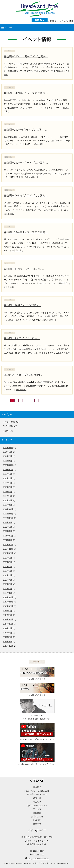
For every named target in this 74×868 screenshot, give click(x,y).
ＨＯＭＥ (37, 787)
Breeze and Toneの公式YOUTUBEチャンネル (37, 732)
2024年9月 (7, 452)
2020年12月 (8, 545)
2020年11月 (8, 549)
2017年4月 (7, 633)
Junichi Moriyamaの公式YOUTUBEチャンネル (37, 754)
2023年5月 (7, 487)
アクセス (37, 809)
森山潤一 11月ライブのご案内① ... (24, 269)
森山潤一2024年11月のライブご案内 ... (26, 57)
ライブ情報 (8, 426)
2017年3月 (7, 637)
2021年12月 (8, 536)
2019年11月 (8, 602)
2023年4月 (7, 492)
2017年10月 (8, 624)
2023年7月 (7, 483)
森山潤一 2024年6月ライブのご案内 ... (26, 196)
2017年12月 (8, 619)
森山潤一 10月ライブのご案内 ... (22, 305)
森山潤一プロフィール (37, 794)
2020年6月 (7, 571)
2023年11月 (8, 465)
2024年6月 (7, 456)
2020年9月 (7, 558)
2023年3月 (7, 496)
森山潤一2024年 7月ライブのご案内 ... (26, 163)
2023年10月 (8, 470)
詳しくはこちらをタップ (37, 673)
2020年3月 (7, 584)
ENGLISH (37, 820)
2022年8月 (7, 527)
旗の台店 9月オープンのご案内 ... (23, 375)
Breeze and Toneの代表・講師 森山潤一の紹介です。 (37, 709)
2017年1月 (7, 642)
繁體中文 (37, 824)
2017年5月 (7, 628)
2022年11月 (8, 514)
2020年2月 (7, 589)
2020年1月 (7, 593)
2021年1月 (7, 540)
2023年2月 (7, 500)
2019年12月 (8, 597)
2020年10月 (8, 553)
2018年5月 (7, 615)
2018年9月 (7, 611)
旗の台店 (37, 813)
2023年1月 (7, 505)
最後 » (43, 401)
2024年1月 (7, 461)
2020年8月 (7, 562)
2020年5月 (7, 575)
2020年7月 (7, 567)
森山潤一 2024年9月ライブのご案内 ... (26, 93)
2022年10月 (8, 518)
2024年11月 (8, 448)
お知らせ (37, 802)
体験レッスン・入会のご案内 (37, 791)
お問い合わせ (37, 817)
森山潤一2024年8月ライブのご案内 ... (25, 130)
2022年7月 (7, 531)
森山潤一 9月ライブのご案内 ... (22, 338)
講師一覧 (37, 798)
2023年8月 (7, 478)
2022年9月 (7, 523)
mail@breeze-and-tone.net (38, 858)
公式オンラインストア (37, 806)
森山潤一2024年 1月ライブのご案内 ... (26, 232)
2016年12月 (8, 646)
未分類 (6, 431)
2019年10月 (8, 606)
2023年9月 (7, 474)
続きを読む (39, 144)
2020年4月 (7, 580)
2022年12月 (8, 509)
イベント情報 (9, 422)
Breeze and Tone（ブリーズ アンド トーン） (36, 863)
